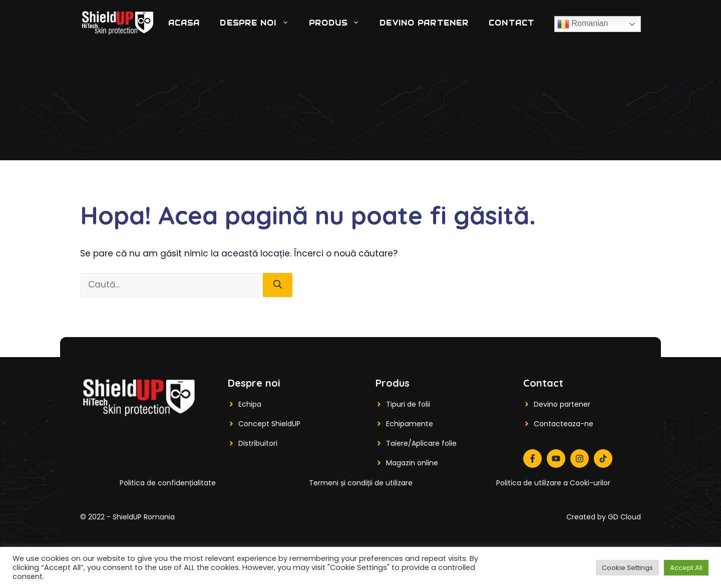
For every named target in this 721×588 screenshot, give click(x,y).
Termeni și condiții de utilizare (361, 483)
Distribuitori (258, 443)
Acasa (184, 23)
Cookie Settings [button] (627, 568)
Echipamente (410, 424)
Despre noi (259, 23)
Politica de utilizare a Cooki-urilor (553, 483)
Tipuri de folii (408, 404)
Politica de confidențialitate (168, 483)
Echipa (250, 404)
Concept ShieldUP (269, 424)
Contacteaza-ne (564, 424)
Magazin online (412, 463)
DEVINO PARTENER (424, 23)
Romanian (583, 24)
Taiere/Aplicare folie (421, 443)
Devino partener (562, 404)
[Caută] (278, 285)
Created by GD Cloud (604, 517)
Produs (339, 23)
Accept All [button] (686, 568)
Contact (511, 23)
